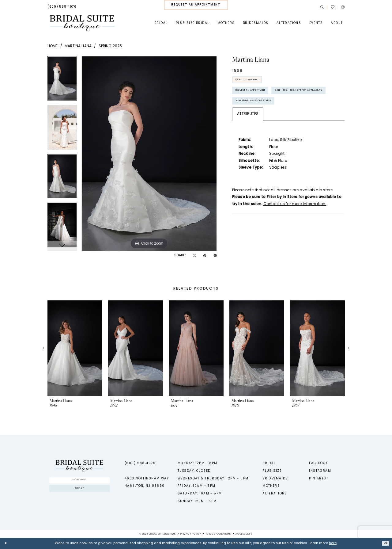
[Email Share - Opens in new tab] (215, 256)
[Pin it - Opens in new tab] (205, 256)
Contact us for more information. (295, 230)
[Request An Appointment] (196, 5)
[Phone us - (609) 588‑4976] (62, 7)
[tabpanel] (62, 81)
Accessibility (244, 534)
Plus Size (272, 471)
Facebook (318, 463)
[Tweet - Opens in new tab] (194, 256)
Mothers (271, 486)
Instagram (320, 471)
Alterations (275, 494)
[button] (343, 7)
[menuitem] (62, 7)
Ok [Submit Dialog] (384, 543)
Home (53, 46)
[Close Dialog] (7, 543)
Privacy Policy (191, 534)
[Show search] (322, 7)
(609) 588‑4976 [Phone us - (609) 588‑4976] (140, 463)
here (333, 543)
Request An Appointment (261, 97)
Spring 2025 (110, 46)
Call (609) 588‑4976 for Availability (273, 111)
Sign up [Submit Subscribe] (80, 493)
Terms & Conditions (218, 534)
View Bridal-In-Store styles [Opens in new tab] (265, 126)
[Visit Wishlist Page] (332, 7)
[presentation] (75, 348)
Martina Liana (78, 46)
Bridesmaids (275, 479)
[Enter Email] (79, 481)
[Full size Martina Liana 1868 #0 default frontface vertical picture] (149, 154)
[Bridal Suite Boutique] (82, 23)
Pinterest (319, 479)
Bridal (269, 463)
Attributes (248, 140)
